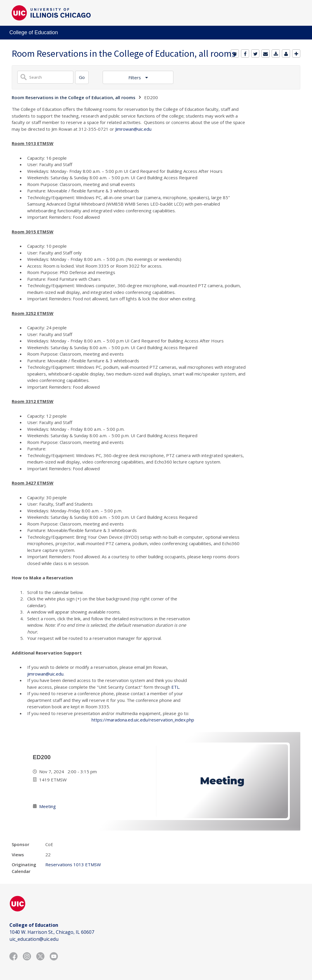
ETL (175, 687)
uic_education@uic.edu (34, 939)
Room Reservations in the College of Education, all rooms (74, 97)
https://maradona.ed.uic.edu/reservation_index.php (143, 720)
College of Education (34, 32)
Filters (135, 77)
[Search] (82, 77)
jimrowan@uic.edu (45, 674)
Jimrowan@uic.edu (133, 129)
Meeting (48, 806)
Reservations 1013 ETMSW (73, 864)
